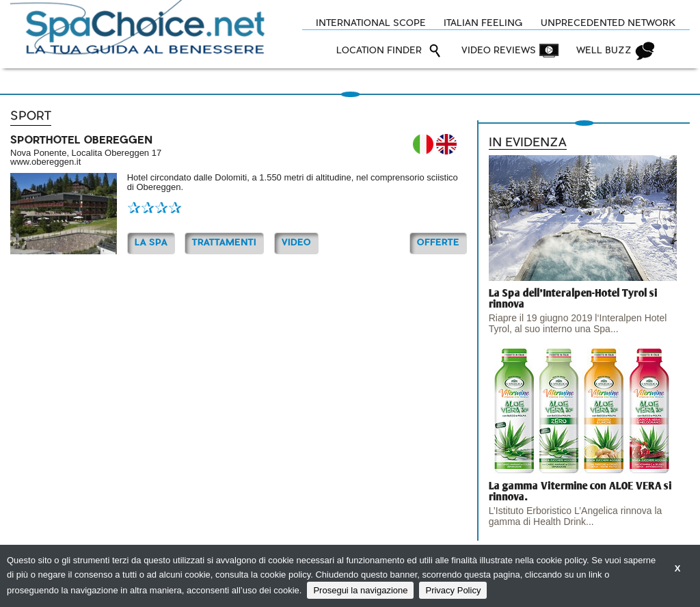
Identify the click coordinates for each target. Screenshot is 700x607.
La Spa (151, 243)
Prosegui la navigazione (360, 590)
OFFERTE (438, 243)
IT (423, 144)
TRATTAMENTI (224, 243)
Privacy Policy (453, 590)
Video (296, 243)
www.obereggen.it (45, 162)
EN (446, 144)
